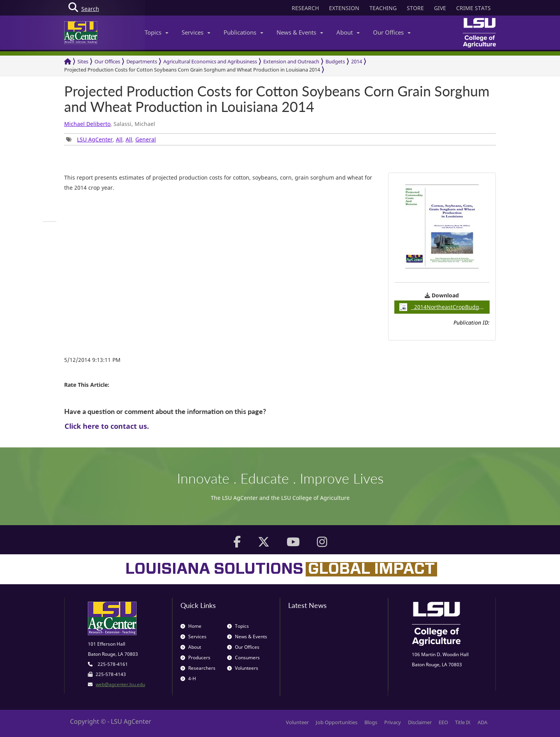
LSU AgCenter (95, 139)
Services (196, 32)
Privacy (393, 722)
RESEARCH (305, 8)
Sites (83, 61)
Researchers (198, 668)
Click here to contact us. (107, 426)
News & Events (300, 32)
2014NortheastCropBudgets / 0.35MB (445, 307)
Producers (195, 658)
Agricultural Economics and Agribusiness (210, 61)
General (146, 139)
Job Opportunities (337, 722)
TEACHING (383, 8)
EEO (443, 722)
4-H (188, 678)
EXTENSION (344, 8)
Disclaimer (420, 722)
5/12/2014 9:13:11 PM (92, 360)
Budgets (335, 61)
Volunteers (243, 668)
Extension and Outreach (291, 61)
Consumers (243, 658)
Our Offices (392, 32)
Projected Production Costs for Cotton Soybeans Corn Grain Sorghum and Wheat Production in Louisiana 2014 (192, 70)
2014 (357, 61)
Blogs (371, 722)
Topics (157, 32)
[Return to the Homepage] (68, 62)
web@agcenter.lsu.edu (120, 684)
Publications (243, 32)
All (119, 139)
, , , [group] (111, 139)
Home (191, 626)
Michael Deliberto (87, 124)
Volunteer (297, 722)
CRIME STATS (473, 8)
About (348, 32)
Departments (142, 61)
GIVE (440, 8)
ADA (482, 722)
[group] (50, 222)
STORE (415, 8)
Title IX (463, 722)
